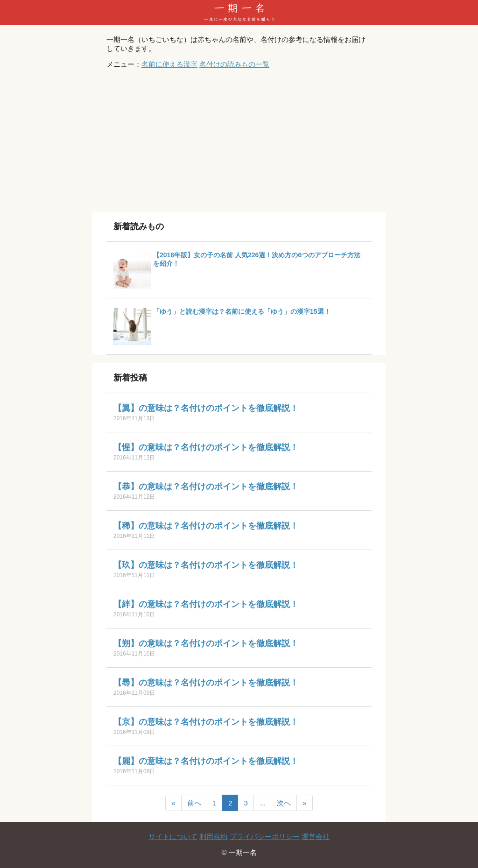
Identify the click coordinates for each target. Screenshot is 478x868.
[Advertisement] (239, 141)
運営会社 (316, 836)
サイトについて (173, 836)
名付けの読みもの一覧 (234, 64)
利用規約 (213, 836)
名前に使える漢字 (169, 64)
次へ (284, 803)
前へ (194, 803)
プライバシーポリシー (265, 836)
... (263, 803)
